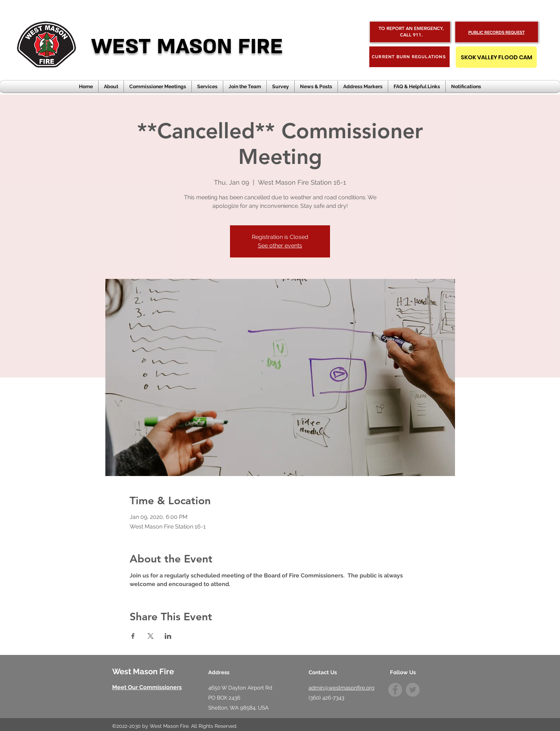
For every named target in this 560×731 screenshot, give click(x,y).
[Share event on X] (151, 636)
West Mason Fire (143, 671)
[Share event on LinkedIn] (168, 636)
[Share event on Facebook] (133, 636)
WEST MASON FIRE (187, 47)
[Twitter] (413, 690)
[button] (316, 86)
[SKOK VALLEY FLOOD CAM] (496, 57)
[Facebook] (395, 690)
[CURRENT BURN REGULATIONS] (409, 57)
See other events (280, 246)
